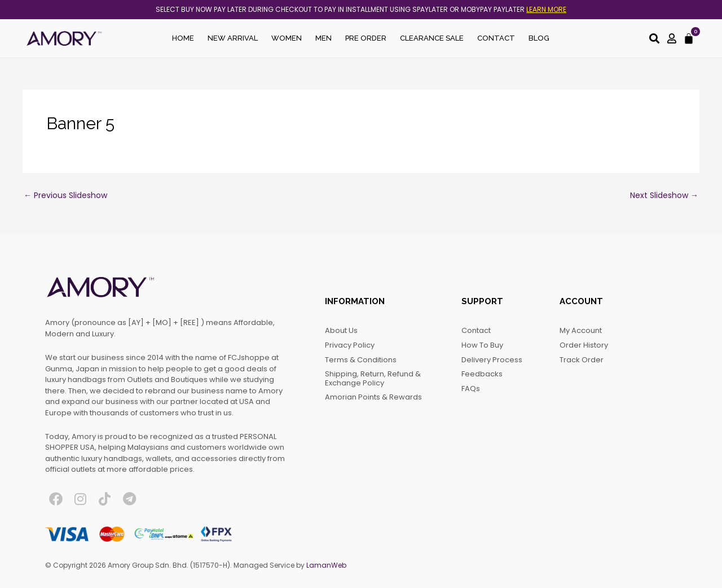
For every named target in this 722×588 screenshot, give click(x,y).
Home (183, 38)
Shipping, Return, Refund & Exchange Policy (373, 378)
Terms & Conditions (361, 360)
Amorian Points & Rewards (373, 397)
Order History (584, 345)
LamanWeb (326, 565)
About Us (341, 330)
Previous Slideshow (65, 195)
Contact (496, 38)
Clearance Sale (432, 38)
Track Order (582, 360)
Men (323, 38)
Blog (539, 38)
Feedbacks (482, 374)
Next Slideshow (664, 195)
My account (581, 330)
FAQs (471, 389)
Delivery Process (492, 360)
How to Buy (482, 345)
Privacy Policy (350, 345)
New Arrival (233, 38)
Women (287, 38)
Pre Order (366, 38)
